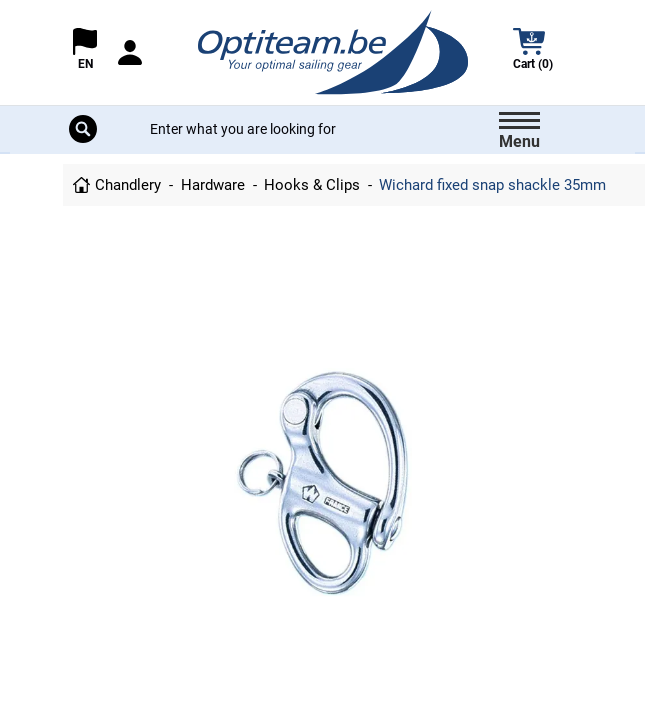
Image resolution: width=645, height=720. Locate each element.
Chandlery (128, 185)
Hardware (213, 185)
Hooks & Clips (312, 185)
